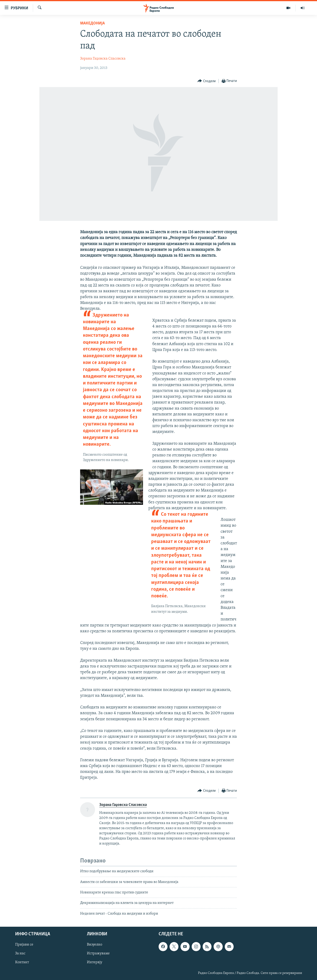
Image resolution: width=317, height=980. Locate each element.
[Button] (207, 81)
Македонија (92, 23)
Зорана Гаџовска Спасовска (103, 59)
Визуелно (95, 945)
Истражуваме (98, 954)
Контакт (22, 963)
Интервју (95, 963)
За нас (20, 954)
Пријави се (24, 945)
